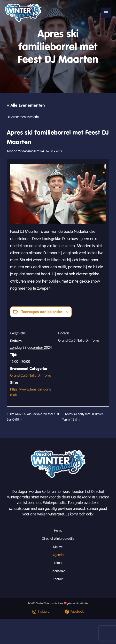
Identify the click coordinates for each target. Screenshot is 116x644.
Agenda (58, 555)
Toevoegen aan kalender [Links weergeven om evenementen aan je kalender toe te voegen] (42, 312)
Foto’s (58, 563)
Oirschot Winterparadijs (58, 539)
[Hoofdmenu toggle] (106, 13)
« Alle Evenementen (26, 105)
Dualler (85, 603)
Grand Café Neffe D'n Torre (31, 375)
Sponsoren (58, 571)
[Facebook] (74, 612)
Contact (58, 579)
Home (58, 531)
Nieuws (58, 547)
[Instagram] (42, 612)
